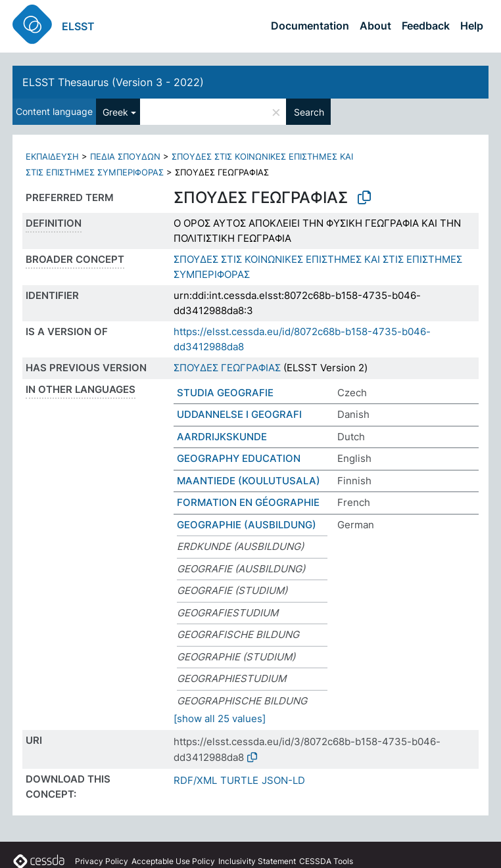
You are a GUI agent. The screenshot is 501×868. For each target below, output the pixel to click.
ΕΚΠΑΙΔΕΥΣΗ (52, 156)
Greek (115, 112)
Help (472, 26)
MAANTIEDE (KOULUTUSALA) (249, 481)
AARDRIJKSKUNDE (222, 437)
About (375, 26)
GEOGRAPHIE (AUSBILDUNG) (247, 525)
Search (309, 112)
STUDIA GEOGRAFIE (225, 393)
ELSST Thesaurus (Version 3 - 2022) (113, 82)
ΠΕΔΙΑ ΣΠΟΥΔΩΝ (125, 156)
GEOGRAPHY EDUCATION (239, 458)
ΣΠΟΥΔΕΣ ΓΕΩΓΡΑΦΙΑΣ (227, 368)
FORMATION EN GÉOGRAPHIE (248, 502)
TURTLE (239, 780)
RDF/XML (195, 780)
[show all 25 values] (220, 719)
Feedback (426, 26)
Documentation (310, 26)
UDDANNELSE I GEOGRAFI (239, 414)
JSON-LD (283, 780)
